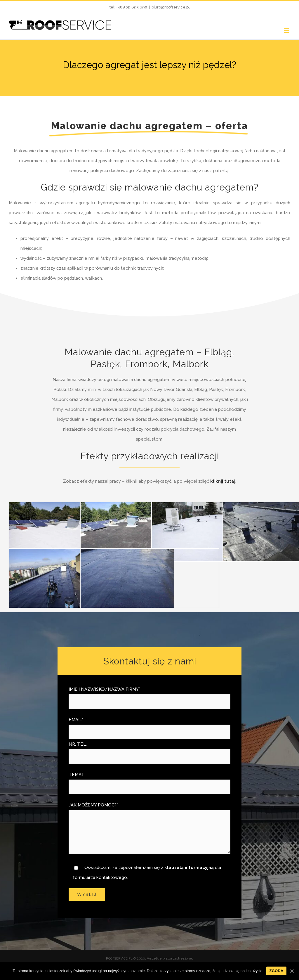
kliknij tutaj (223, 481)
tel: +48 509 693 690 (128, 7)
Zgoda (276, 971)
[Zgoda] (292, 971)
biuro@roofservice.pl (171, 7)
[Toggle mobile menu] (287, 31)
